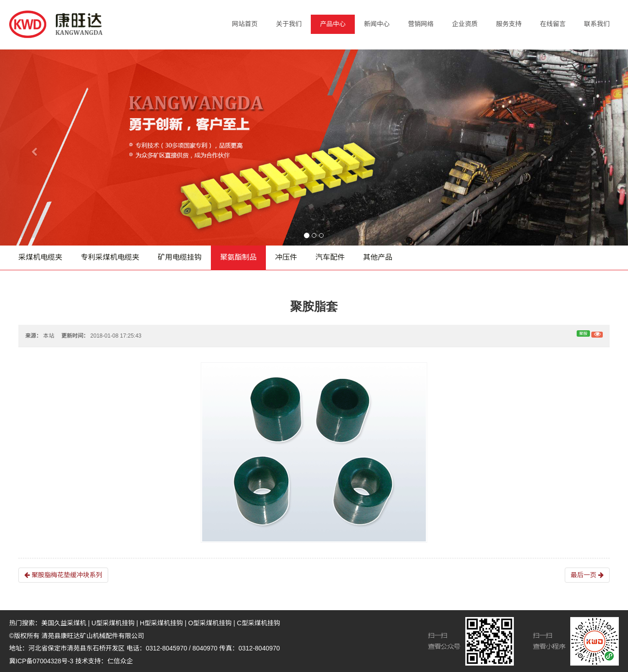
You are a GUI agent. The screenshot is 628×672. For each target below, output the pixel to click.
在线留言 (553, 24)
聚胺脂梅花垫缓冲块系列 (63, 575)
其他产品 (378, 257)
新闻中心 (377, 24)
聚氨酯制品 (238, 257)
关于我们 (289, 24)
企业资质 (465, 24)
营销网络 (421, 24)
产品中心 (333, 24)
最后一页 (587, 575)
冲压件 (286, 257)
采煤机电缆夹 (40, 257)
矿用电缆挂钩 (180, 257)
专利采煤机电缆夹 (110, 257)
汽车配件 (330, 257)
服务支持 (509, 24)
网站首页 (245, 24)
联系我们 (597, 24)
